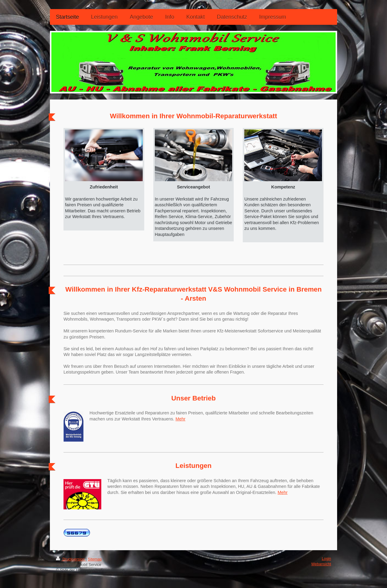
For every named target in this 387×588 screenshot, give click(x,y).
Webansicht (321, 564)
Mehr (180, 419)
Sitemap (95, 559)
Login (326, 559)
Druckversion (71, 559)
